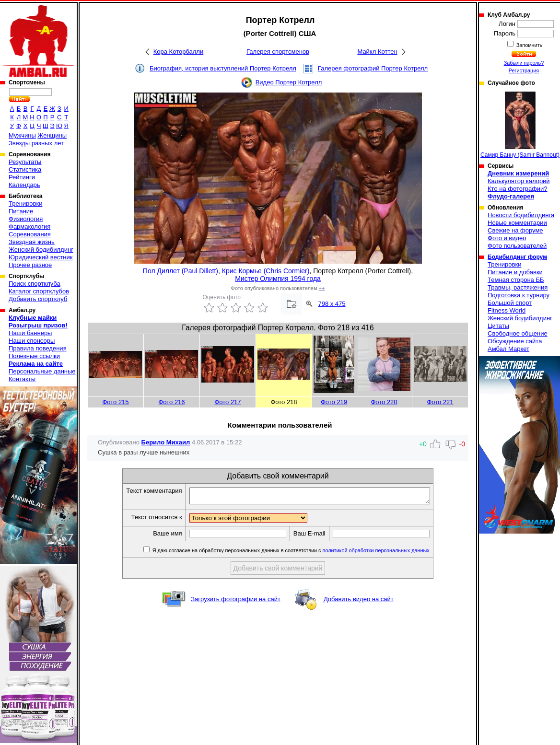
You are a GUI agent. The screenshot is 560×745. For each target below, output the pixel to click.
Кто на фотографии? (518, 189)
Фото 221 (440, 402)
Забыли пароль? (524, 63)
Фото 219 (334, 402)
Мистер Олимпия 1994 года (278, 279)
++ (322, 288)
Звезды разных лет (36, 143)
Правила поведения (38, 348)
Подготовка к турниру (519, 295)
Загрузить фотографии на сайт (236, 602)
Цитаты (498, 326)
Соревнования (30, 234)
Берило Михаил (166, 442)
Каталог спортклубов (39, 291)
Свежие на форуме (515, 230)
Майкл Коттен (377, 52)
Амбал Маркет (508, 349)
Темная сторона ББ (516, 280)
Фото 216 (171, 402)
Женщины (52, 135)
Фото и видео (507, 238)
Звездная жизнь (32, 242)
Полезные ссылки (34, 356)
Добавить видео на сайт (359, 602)
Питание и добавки (515, 272)
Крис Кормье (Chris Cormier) (266, 271)
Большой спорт (510, 303)
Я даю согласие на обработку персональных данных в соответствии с (305, 553)
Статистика (25, 169)
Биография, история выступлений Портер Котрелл (223, 68)
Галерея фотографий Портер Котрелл (373, 68)
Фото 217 (227, 402)
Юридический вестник (41, 257)
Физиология (26, 219)
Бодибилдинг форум (517, 257)
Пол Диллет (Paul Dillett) (181, 271)
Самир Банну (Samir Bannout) (520, 125)
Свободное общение (518, 333)
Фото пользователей (517, 246)
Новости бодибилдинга (521, 215)
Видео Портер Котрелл (289, 82)
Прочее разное (30, 265)
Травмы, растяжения (518, 287)
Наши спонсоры (32, 341)
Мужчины (22, 135)
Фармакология (29, 227)
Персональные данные (42, 371)
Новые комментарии (517, 223)
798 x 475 (332, 304)
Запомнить (529, 45)
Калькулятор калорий (519, 181)
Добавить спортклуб (38, 299)
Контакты (22, 379)
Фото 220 (384, 402)
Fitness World (507, 310)
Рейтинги (22, 177)
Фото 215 (115, 402)
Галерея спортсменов (278, 52)
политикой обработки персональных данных (391, 553)
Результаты (25, 162)
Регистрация (524, 70)
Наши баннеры (30, 333)
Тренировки (25, 204)
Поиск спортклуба (35, 284)
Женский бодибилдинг (41, 250)
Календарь (24, 185)
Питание (21, 211)
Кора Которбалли (178, 52)
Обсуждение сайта (515, 341)
